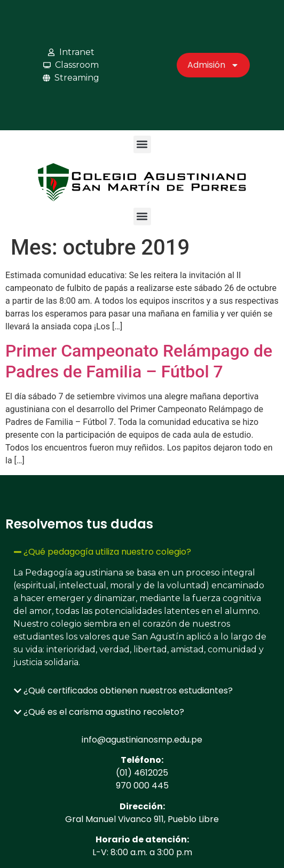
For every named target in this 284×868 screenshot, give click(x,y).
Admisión (213, 65)
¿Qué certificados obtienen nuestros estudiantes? (128, 691)
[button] (142, 144)
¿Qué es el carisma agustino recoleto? (104, 712)
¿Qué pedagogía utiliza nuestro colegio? (107, 552)
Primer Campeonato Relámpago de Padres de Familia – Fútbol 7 (139, 361)
